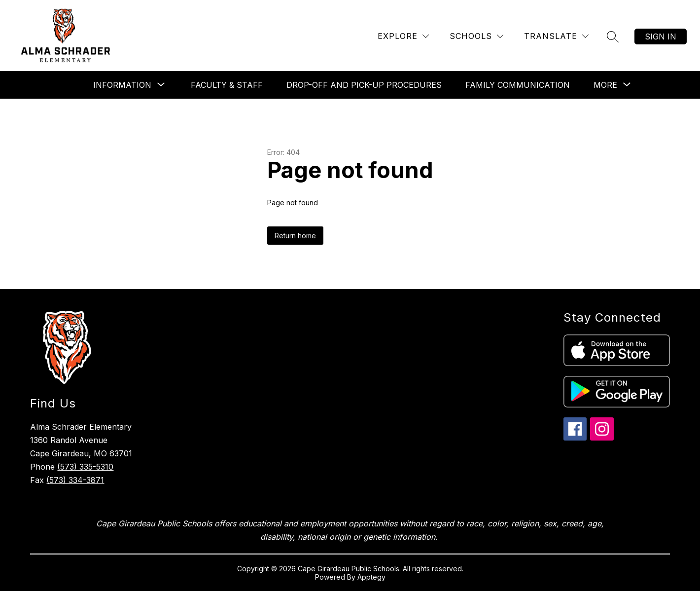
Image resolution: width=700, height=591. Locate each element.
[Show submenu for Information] (122, 85)
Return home (295, 236)
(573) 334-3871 (75, 480)
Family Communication (518, 85)
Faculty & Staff (227, 85)
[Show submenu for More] (605, 85)
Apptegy (371, 577)
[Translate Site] (556, 36)
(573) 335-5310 (85, 467)
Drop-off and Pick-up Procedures (364, 85)
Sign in (661, 37)
